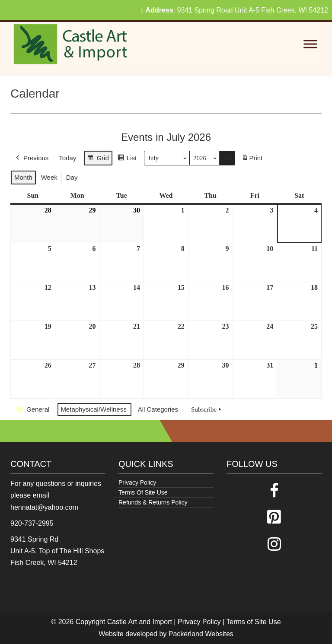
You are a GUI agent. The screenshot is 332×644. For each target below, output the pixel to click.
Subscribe (207, 409)
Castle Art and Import (140, 622)
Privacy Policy (137, 482)
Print (252, 160)
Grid (98, 159)
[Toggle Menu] (310, 44)
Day (72, 177)
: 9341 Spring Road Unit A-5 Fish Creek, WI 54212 (235, 10)
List (127, 159)
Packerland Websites (201, 634)
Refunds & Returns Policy (153, 502)
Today (67, 158)
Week (49, 177)
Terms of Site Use (253, 622)
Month (23, 177)
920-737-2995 (32, 523)
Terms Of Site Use (143, 492)
